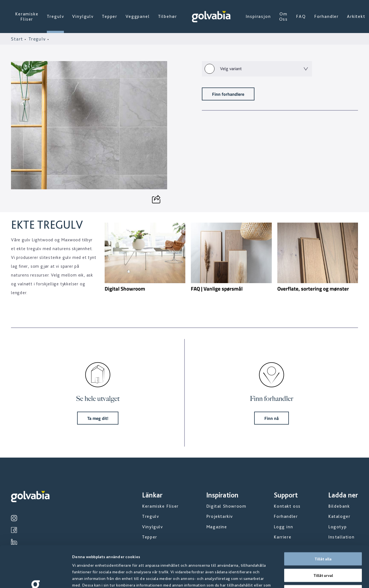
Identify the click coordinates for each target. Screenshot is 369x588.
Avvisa (323, 553)
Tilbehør (168, 16)
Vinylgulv (83, 16)
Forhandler (326, 16)
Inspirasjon (258, 16)
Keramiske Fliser (27, 17)
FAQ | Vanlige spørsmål (217, 289)
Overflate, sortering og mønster (313, 289)
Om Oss (284, 17)
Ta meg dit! (98, 418)
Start (18, 39)
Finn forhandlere (228, 94)
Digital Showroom (125, 289)
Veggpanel (138, 16)
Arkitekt (356, 16)
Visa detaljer (297, 577)
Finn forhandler (272, 399)
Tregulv (55, 16)
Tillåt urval (323, 537)
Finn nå (272, 418)
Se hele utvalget (98, 399)
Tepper (110, 16)
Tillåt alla (323, 520)
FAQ (301, 16)
